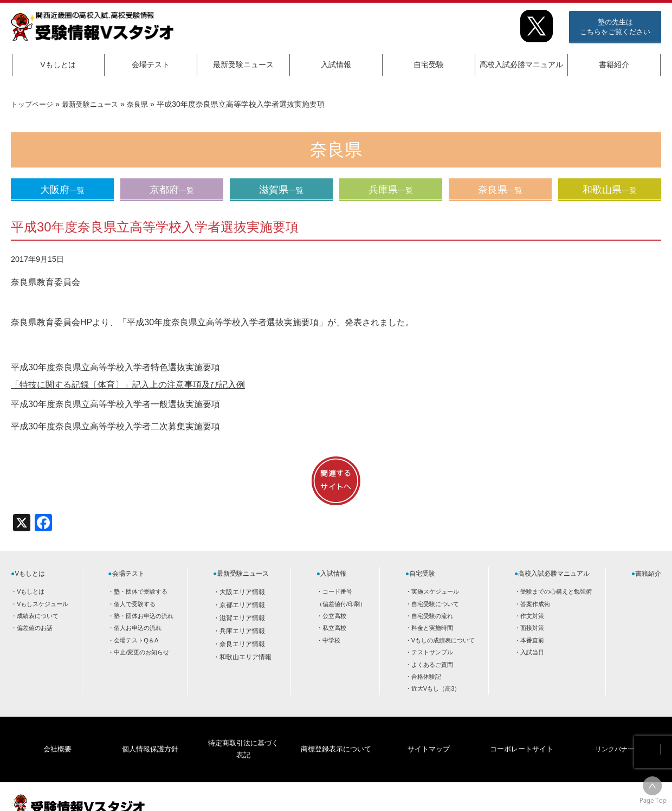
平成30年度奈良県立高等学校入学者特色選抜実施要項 (115, 367)
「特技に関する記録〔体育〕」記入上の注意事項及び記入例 (128, 385)
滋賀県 (281, 190)
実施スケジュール (435, 591)
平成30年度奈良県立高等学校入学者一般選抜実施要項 (115, 404)
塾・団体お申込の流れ (144, 616)
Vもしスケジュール (43, 604)
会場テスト (151, 65)
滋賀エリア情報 (242, 618)
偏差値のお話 (35, 628)
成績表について (38, 616)
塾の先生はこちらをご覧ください (615, 27)
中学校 (331, 640)
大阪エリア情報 (242, 592)
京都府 (172, 190)
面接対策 (532, 628)
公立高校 (334, 616)
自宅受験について (435, 604)
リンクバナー (615, 733)
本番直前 (532, 640)
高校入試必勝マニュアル (521, 65)
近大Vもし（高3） (436, 688)
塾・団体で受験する (141, 591)
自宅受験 (429, 65)
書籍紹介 (614, 65)
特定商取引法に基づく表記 (243, 733)
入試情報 (336, 65)
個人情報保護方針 (150, 733)
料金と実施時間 (432, 628)
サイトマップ (429, 733)
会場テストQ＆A (136, 640)
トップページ (34, 104)
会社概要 (57, 733)
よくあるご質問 (432, 665)
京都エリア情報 (242, 605)
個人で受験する (135, 604)
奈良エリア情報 (242, 644)
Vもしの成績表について (443, 640)
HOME (574, 793)
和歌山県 (610, 190)
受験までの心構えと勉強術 (556, 591)
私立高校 (334, 628)
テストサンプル (432, 652)
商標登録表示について (335, 733)
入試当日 (532, 652)
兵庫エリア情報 (242, 631)
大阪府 (62, 190)
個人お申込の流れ (138, 628)
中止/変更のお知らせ (141, 652)
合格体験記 (426, 677)
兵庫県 (391, 190)
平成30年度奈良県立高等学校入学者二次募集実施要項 (115, 426)
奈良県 (146, 104)
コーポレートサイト (521, 733)
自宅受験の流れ (432, 616)
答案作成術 (535, 604)
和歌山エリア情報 (245, 657)
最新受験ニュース (243, 65)
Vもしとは (58, 65)
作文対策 (532, 616)
